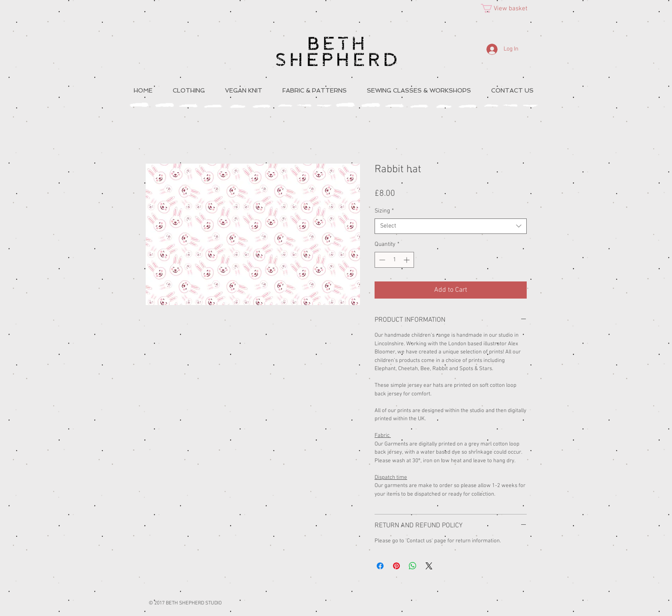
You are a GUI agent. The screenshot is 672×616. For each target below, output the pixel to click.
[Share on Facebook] (380, 566)
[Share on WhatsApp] (413, 566)
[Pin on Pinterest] (396, 566)
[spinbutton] (394, 260)
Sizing (384, 211)
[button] (509, 8)
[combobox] (451, 226)
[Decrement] (381, 260)
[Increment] (407, 260)
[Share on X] (429, 566)
